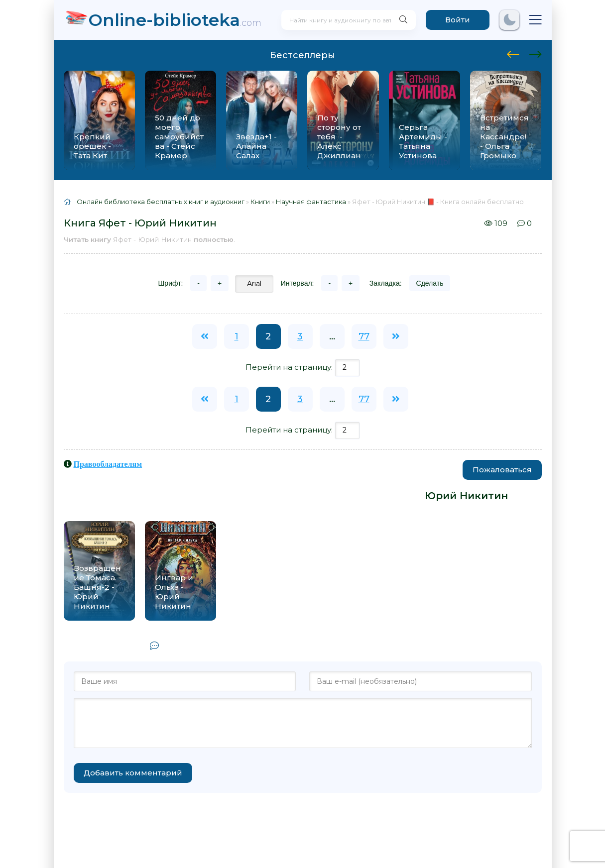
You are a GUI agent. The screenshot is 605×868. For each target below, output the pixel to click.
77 (364, 336)
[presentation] (513, 53)
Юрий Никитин (466, 496)
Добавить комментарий (133, 773)
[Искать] (402, 20)
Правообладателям (108, 464)
